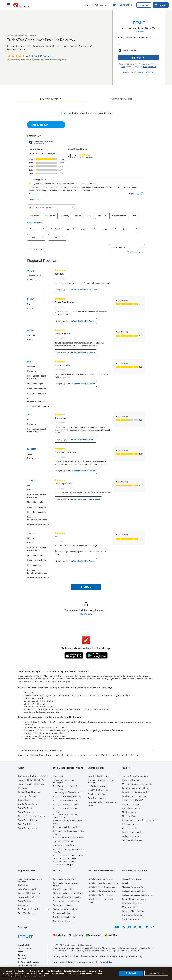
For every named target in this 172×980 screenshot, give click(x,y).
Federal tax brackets (131, 836)
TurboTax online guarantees (31, 784)
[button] (88, 5)
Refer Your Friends (27, 913)
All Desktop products (97, 786)
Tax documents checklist (64, 917)
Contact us (23, 885)
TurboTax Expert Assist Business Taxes (67, 821)
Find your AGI (129, 816)
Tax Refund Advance (27, 796)
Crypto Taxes (24, 800)
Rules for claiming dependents (136, 792)
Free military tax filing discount (67, 792)
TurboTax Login (25, 901)
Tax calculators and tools (64, 879)
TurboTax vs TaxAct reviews (100, 895)
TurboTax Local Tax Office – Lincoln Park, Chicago (66, 862)
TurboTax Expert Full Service (66, 804)
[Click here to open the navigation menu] (9, 5)
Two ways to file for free (29, 897)
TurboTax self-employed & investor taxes (65, 787)
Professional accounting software (137, 895)
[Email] (139, 42)
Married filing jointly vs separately (138, 784)
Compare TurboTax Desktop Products (101, 780)
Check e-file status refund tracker (68, 893)
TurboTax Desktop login (99, 776)
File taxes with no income (134, 796)
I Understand (131, 973)
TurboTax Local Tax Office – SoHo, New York (69, 850)
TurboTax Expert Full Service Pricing (66, 809)
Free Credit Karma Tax (132, 903)
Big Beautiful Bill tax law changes (33, 909)
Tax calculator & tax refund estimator (65, 883)
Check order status (96, 794)
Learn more (139, 32)
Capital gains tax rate (132, 808)
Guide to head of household (135, 788)
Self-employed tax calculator (66, 901)
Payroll (125, 883)
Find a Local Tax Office (63, 845)
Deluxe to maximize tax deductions (64, 780)
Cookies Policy (57, 971)
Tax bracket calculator (63, 889)
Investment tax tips (131, 824)
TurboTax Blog (25, 808)
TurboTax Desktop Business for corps (102, 803)
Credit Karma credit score (134, 899)
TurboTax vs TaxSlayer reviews (101, 891)
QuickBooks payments (132, 887)
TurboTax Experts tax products (67, 796)
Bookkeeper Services (132, 915)
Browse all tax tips (130, 780)
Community (23, 905)
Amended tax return (131, 804)
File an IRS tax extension (29, 893)
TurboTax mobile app (28, 820)
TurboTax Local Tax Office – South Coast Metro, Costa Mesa (69, 856)
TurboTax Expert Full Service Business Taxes (66, 815)
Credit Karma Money (28, 804)
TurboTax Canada (26, 812)
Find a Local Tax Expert (63, 841)
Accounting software (132, 879)
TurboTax (65, 113)
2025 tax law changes (132, 840)
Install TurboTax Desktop (99, 790)
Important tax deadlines (133, 832)
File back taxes (129, 812)
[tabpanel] (86, 346)
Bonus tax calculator (62, 913)
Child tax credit (129, 828)
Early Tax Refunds (26, 824)
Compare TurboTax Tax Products (33, 776)
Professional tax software (133, 891)
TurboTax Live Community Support (30, 879)
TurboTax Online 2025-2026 (31, 780)
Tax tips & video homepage (135, 776)
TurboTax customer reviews (100, 879)
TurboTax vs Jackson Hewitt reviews (100, 899)
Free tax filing (59, 776)
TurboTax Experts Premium (65, 800)
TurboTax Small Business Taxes (67, 827)
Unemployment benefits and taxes (138, 820)
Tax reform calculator (62, 921)
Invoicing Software (131, 919)
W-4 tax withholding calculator (67, 897)
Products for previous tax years (32, 816)
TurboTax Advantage (97, 798)
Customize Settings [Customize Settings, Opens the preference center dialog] (156, 973)
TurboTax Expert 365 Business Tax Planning (68, 832)
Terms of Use (106, 962)
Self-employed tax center (30, 792)
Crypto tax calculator (62, 905)
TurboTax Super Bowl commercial (103, 883)
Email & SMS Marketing (133, 911)
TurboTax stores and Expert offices (69, 837)
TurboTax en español (28, 828)
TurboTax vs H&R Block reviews (102, 887)
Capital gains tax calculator (65, 909)
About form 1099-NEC (132, 800)
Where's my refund (27, 889)
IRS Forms (23, 788)
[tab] (52, 99)
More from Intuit (130, 907)
